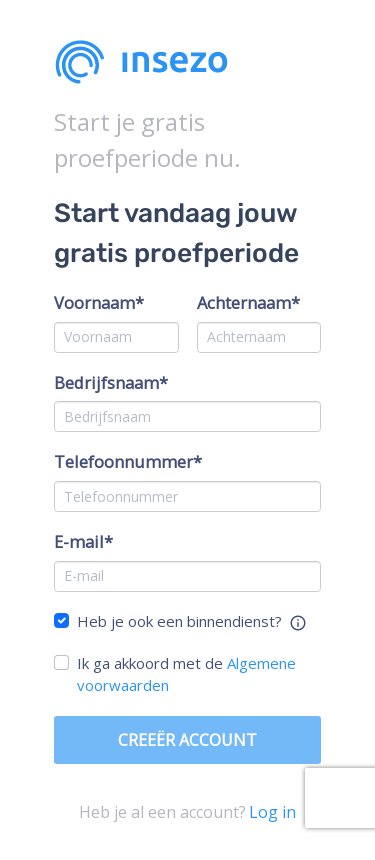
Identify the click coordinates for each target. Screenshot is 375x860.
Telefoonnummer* (128, 461)
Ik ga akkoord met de (186, 674)
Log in (272, 812)
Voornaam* (99, 302)
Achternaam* (248, 302)
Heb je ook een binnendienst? (179, 621)
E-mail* (83, 541)
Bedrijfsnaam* (111, 382)
